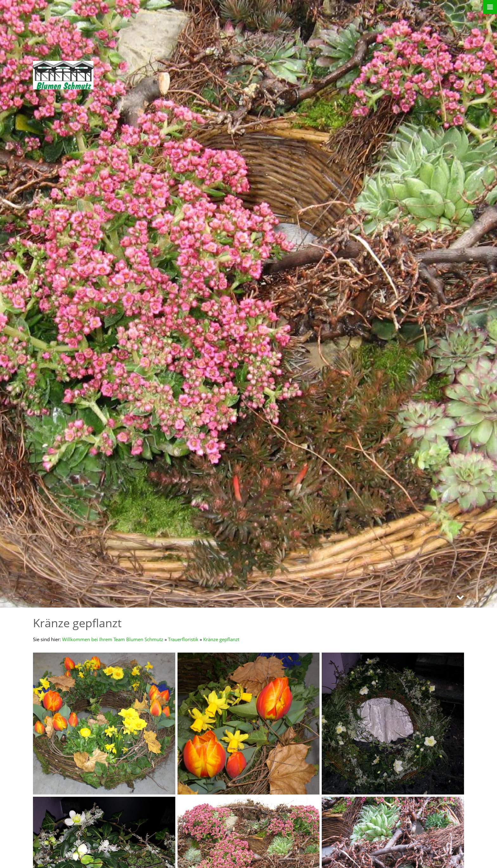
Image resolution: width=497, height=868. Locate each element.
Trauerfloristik (183, 639)
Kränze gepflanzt (221, 639)
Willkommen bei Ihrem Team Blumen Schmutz (113, 639)
